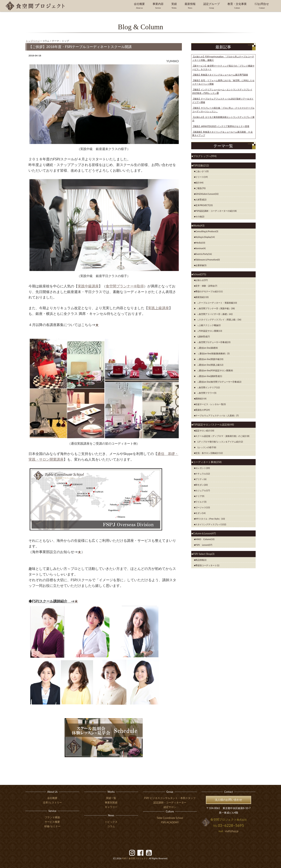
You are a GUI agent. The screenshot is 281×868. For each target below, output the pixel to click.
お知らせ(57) (201, 280)
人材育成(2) (201, 199)
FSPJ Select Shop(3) (204, 554)
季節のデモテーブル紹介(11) (209, 291)
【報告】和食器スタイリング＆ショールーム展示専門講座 (220, 75)
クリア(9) (200, 496)
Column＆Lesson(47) (204, 533)
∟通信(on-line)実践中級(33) (209, 359)
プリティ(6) (201, 479)
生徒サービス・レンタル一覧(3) (210, 404)
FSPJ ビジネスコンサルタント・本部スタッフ (170, 798)
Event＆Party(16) (204, 254)
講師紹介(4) (201, 398)
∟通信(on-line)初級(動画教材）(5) (212, 353)
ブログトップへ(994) (205, 156)
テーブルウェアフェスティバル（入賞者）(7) (217, 415)
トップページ (33, 41)
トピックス (111, 822)
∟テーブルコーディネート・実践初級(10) (216, 303)
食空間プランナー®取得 (125, 286)
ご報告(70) (200, 188)
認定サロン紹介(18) (205, 430)
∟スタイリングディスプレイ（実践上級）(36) (218, 319)
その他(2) (200, 216)
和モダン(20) (201, 485)
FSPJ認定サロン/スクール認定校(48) (213, 425)
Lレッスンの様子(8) (206, 447)
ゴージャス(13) (203, 507)
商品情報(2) (201, 560)
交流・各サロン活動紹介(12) (209, 453)
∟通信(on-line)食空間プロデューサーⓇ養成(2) (218, 382)
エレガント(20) (203, 468)
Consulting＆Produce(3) (207, 231)
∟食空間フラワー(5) (206, 393)
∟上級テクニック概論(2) (208, 325)
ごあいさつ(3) (202, 171)
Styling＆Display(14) (205, 237)
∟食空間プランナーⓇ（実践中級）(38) (215, 308)
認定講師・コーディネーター (170, 802)
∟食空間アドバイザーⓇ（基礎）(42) (214, 314)
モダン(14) (200, 513)
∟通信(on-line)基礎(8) (206, 348)
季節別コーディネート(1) (207, 565)
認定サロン (170, 807)
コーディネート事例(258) (207, 462)
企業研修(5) (201, 265)
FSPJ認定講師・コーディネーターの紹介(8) (216, 211)
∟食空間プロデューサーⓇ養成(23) (213, 342)
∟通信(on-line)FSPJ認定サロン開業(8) (214, 370)
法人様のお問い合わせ (229, 800)
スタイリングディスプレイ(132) (211, 524)
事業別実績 (111, 802)
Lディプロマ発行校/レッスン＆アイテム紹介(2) (219, 442)
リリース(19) (201, 177)
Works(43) (199, 226)
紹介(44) (199, 183)
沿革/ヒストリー (52, 802)
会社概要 (52, 798)
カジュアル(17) (203, 490)
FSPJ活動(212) (201, 165)
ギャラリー (111, 807)
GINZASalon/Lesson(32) (207, 194)
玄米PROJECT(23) (204, 205)
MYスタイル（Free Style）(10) (210, 519)
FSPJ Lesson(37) (204, 545)
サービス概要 (52, 822)
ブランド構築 (52, 817)
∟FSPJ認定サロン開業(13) (209, 331)
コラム (111, 826)
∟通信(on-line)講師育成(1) (209, 376)
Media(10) (200, 243)
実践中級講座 (88, 286)
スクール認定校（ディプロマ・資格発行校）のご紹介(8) (222, 436)
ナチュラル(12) (203, 474)
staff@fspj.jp (232, 831)
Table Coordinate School (170, 818)
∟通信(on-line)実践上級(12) (209, 365)
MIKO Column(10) (205, 539)
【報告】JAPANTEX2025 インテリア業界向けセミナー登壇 (221, 126)
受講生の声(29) (203, 410)
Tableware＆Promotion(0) (208, 260)
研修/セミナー (52, 826)
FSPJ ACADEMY (170, 822)
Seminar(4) (200, 248)
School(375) (200, 274)
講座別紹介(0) (202, 297)
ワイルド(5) (201, 502)
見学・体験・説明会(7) (206, 286)
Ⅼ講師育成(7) (202, 336)
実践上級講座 (158, 308)
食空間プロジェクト (135, 858)
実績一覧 (111, 798)
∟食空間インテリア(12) (208, 387)
